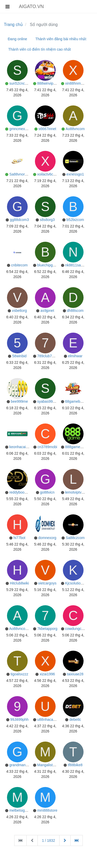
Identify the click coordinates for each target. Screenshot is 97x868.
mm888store (47, 810)
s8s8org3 (47, 220)
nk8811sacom (76, 265)
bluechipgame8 (50, 265)
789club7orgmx (50, 356)
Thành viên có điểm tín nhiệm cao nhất (40, 49)
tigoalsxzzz (19, 674)
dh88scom (75, 311)
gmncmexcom (21, 129)
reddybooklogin (22, 492)
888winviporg (48, 83)
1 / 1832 (48, 840)
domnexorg (47, 538)
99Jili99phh (20, 719)
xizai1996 (47, 674)
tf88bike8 (75, 765)
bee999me (19, 401)
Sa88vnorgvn (20, 174)
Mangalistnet (47, 765)
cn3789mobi (47, 447)
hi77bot (19, 538)
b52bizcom (75, 220)
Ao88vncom (75, 129)
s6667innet (47, 129)
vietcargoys (47, 583)
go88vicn (47, 492)
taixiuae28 (75, 674)
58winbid (19, 356)
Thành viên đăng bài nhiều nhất (61, 39)
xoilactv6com (48, 174)
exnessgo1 (75, 174)
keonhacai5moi (21, 447)
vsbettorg (19, 311)
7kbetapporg (47, 629)
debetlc (75, 719)
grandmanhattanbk (24, 765)
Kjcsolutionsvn (77, 583)
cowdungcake (76, 629)
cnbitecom (19, 265)
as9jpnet (47, 311)
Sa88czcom (75, 538)
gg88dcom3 (19, 220)
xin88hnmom (76, 83)
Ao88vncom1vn (22, 629)
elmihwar (75, 356)
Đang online (17, 39)
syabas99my (47, 401)
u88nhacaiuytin (49, 719)
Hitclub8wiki (19, 583)
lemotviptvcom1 (78, 492)
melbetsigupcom (23, 810)
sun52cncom (20, 83)
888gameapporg (78, 447)
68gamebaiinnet (78, 401)
